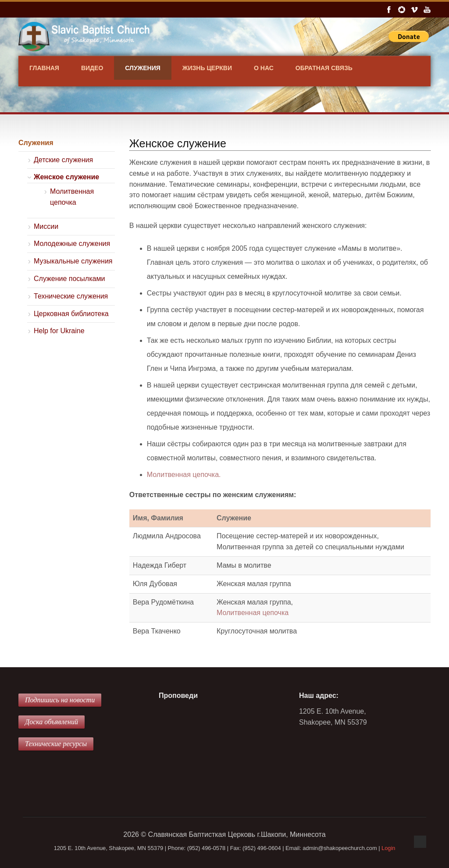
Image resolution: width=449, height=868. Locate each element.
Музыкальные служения (73, 261)
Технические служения (71, 296)
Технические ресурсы (56, 744)
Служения (143, 68)
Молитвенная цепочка (253, 613)
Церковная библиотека (71, 314)
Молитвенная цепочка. (184, 475)
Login (388, 848)
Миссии (46, 226)
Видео (92, 68)
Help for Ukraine (59, 331)
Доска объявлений (52, 722)
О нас (264, 68)
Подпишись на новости (60, 700)
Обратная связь (324, 68)
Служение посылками (69, 279)
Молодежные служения (72, 244)
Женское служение (66, 177)
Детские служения (63, 160)
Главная (44, 68)
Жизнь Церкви (207, 68)
